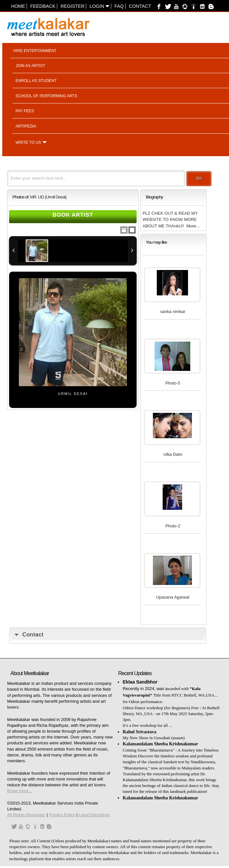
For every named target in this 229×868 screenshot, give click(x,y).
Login (99, 6)
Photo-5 (173, 383)
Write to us (28, 142)
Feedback (43, 6)
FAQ (119, 6)
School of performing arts (46, 96)
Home (18, 6)
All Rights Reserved (26, 815)
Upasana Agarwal (173, 597)
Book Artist (73, 215)
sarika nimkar (173, 312)
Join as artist (30, 66)
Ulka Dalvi (173, 454)
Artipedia (26, 126)
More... (193, 226)
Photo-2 (173, 526)
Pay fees (25, 111)
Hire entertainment (35, 51)
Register (73, 6)
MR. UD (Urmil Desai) (48, 197)
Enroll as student (36, 81)
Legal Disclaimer (94, 815)
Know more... (20, 791)
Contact (140, 6)
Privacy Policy (62, 815)
